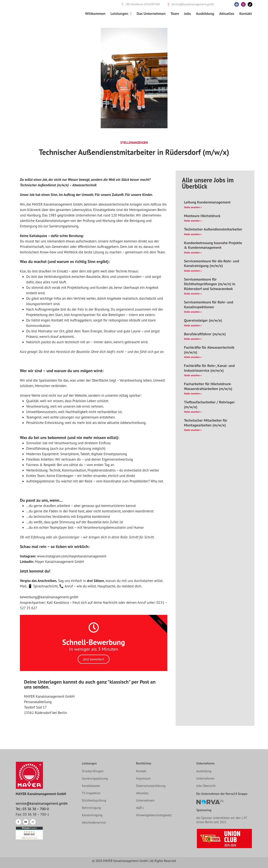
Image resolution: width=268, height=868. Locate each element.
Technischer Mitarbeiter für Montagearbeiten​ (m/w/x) (206, 423)
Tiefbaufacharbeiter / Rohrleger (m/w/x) (209, 404)
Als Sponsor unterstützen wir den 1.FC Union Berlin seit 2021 (222, 820)
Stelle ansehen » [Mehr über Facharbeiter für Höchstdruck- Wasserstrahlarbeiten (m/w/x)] (193, 393)
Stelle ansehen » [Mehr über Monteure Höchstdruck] (193, 221)
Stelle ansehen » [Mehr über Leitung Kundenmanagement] (193, 207)
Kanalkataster (91, 786)
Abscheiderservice (94, 822)
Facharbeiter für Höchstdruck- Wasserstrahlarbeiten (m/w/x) (208, 386)
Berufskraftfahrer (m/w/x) (205, 334)
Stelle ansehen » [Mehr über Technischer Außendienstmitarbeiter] (193, 234)
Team (175, 14)
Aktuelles (227, 14)
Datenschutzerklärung (151, 786)
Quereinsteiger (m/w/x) (203, 320)
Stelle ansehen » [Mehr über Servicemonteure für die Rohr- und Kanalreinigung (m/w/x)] (193, 271)
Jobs (187, 14)
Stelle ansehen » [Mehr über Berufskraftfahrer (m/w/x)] (193, 339)
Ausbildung (205, 14)
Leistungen (121, 14)
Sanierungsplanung (95, 778)
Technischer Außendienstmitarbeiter (213, 229)
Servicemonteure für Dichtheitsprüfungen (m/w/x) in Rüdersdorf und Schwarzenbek (210, 284)
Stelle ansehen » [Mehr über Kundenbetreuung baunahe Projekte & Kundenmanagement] (193, 252)
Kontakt (246, 14)
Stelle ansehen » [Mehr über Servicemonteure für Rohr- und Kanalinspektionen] (193, 312)
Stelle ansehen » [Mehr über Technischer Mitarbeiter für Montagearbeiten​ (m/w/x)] (193, 430)
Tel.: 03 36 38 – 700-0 (32, 809)
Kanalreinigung (92, 815)
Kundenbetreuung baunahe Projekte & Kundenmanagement (213, 245)
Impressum (143, 778)
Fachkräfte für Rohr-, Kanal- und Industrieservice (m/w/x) (209, 368)
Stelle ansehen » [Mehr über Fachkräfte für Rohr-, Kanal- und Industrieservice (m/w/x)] (193, 375)
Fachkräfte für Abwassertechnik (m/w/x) (209, 350)
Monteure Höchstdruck (202, 216)
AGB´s (140, 808)
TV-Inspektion (91, 793)
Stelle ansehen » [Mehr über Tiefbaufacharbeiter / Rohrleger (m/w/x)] (193, 412)
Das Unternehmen (151, 14)
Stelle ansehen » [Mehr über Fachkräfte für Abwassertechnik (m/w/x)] (193, 357)
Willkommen (95, 14)
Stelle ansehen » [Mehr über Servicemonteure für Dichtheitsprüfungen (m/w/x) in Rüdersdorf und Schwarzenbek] (193, 293)
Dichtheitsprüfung (94, 800)
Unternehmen (145, 800)
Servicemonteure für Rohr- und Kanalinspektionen (209, 304)
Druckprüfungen (93, 771)
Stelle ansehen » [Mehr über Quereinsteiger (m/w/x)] (193, 325)
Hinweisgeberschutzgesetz (154, 815)
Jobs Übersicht (206, 786)
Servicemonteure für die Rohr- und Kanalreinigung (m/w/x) (212, 263)
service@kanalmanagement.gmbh (42, 803)
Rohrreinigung (91, 808)
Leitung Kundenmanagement (207, 202)
